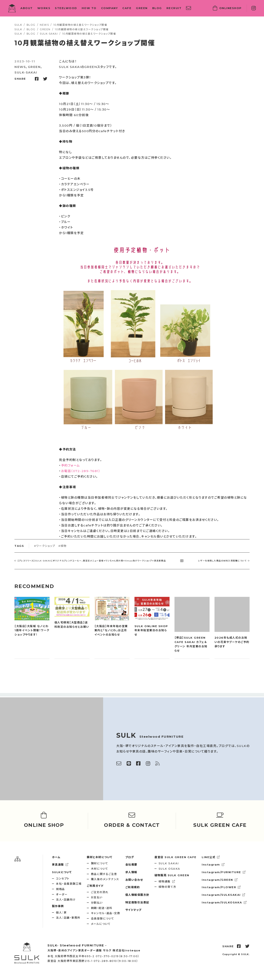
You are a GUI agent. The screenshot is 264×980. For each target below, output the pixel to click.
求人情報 (131, 872)
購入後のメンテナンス (105, 879)
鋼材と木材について (100, 857)
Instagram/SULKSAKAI (223, 895)
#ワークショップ (45, 546)
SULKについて (62, 872)
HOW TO (89, 8)
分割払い (97, 903)
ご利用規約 (133, 887)
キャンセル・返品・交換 (106, 913)
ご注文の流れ (100, 892)
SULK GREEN (172, 875)
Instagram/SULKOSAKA (224, 902)
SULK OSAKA (169, 869)
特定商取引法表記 (137, 902)
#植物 (62, 546)
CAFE (127, 8)
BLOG (157, 8)
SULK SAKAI (169, 863)
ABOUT (27, 8)
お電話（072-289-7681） (81, 471)
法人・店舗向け (66, 899)
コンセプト (63, 878)
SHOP (227, 8)
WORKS (44, 8)
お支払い (97, 897)
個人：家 (61, 912)
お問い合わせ (134, 880)
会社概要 (131, 864)
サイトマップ (134, 910)
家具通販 (60, 864)
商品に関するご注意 (104, 874)
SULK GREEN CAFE (176, 857)
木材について (100, 869)
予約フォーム (71, 465)
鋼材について (100, 863)
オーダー (62, 894)
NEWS (20, 67)
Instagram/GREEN (220, 880)
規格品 (60, 889)
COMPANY (110, 8)
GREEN (142, 8)
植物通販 (167, 881)
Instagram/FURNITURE (224, 872)
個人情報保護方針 (137, 895)
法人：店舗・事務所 (68, 918)
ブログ (130, 857)
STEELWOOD (66, 8)
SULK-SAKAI (26, 72)
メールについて (101, 924)
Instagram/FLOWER (221, 887)
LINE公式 (211, 857)
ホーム (56, 857)
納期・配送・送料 (102, 908)
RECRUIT (174, 8)
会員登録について (103, 918)
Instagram (213, 864)
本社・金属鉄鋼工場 (69, 884)
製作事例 (58, 906)
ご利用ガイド (95, 886)
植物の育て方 (167, 887)
